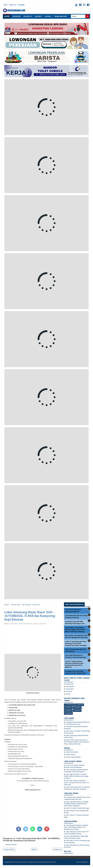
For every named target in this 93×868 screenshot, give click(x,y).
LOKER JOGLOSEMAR (73, 757)
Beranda (34, 849)
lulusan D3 (77, 708)
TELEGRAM (69, 689)
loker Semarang (34, 624)
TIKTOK (68, 694)
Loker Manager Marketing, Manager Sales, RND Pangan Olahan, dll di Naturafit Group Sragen (76, 827)
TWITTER (69, 692)
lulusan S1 (68, 711)
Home (7, 16)
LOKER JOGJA (70, 755)
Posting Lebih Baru (9, 849)
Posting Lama (57, 849)
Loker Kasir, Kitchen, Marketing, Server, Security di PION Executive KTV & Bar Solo (76, 783)
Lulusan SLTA (43, 624)
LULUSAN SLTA (28, 16)
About (6, 5)
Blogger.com (86, 862)
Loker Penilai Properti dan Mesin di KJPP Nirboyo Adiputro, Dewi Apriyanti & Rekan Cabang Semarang (77, 742)
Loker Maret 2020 (25, 624)
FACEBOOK (69, 684)
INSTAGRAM (70, 687)
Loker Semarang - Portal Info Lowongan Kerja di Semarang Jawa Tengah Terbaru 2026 (34, 862)
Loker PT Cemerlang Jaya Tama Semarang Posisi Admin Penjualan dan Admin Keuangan (76, 643)
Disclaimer (21, 5)
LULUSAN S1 (48, 16)
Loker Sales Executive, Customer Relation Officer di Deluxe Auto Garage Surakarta (76, 776)
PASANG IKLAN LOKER (61, 16)
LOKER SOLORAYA (72, 752)
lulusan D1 (68, 708)
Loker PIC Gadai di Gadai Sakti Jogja (77, 808)
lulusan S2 (77, 711)
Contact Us (13, 5)
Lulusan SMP (79, 705)
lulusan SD (68, 713)
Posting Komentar (11, 845)
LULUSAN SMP (16, 16)
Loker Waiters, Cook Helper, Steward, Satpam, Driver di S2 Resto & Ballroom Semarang (75, 629)
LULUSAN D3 (38, 16)
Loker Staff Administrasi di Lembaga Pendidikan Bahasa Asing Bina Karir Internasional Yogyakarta (76, 804)
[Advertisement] (33, 640)
